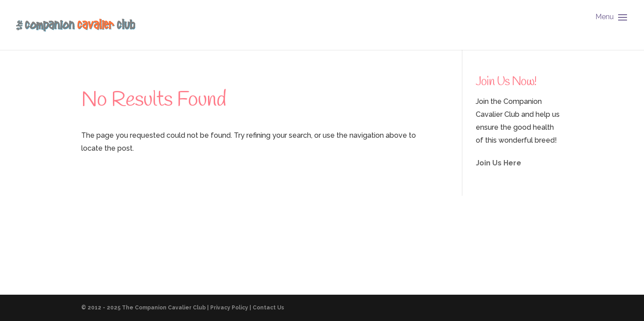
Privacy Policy (229, 308)
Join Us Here (499, 163)
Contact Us (268, 308)
